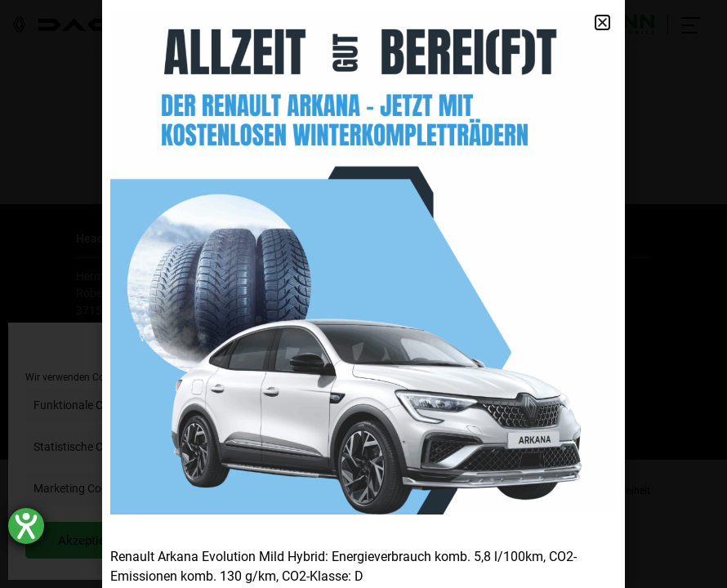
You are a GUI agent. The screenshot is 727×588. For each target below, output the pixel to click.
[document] (363, 294)
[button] (602, 22)
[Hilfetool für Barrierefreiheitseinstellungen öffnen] (26, 526)
